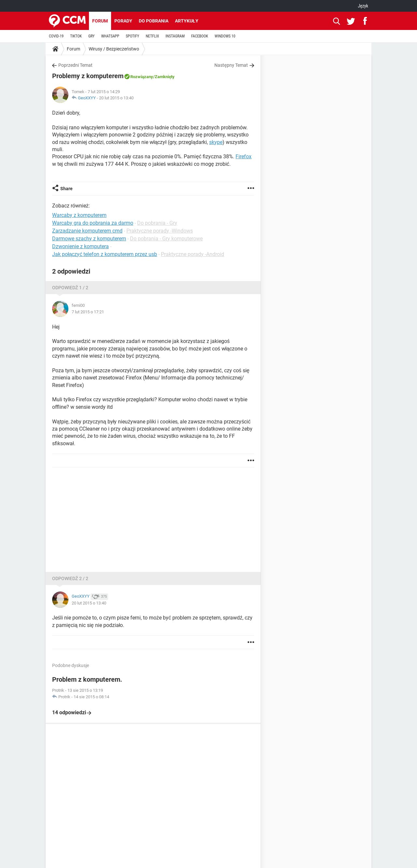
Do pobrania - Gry (157, 223)
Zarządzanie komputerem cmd (87, 231)
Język (363, 6)
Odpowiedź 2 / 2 (70, 578)
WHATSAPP (110, 36)
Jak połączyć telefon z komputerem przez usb (105, 254)
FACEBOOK (200, 36)
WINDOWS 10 (225, 36)
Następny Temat (231, 65)
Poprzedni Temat (75, 65)
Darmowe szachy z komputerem (89, 239)
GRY (91, 36)
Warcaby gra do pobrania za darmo (93, 223)
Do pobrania (154, 21)
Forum (100, 21)
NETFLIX (152, 36)
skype (216, 142)
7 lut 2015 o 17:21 (88, 312)
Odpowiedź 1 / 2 (70, 288)
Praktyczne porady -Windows (160, 231)
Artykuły (187, 21)
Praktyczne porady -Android (193, 254)
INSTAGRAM (175, 36)
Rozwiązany (142, 77)
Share (66, 189)
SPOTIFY (132, 36)
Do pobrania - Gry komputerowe (166, 239)
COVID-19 (56, 36)
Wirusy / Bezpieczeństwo (114, 49)
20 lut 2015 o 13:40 (116, 98)
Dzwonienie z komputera (80, 246)
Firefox (244, 157)
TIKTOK (76, 36)
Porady (123, 21)
